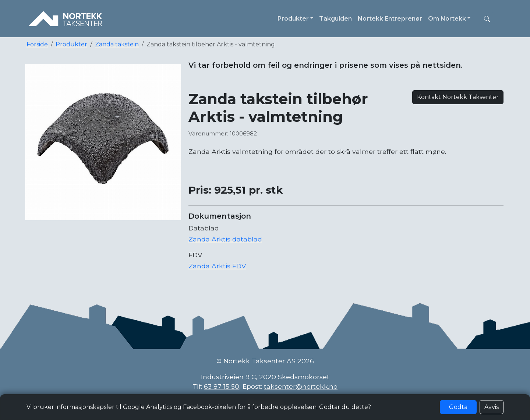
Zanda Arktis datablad (225, 239)
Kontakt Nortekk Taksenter (458, 97)
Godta (458, 407)
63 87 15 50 (222, 386)
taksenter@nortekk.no (301, 386)
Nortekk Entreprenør (390, 19)
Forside (37, 44)
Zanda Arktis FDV (217, 266)
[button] (487, 19)
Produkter (71, 44)
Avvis (492, 407)
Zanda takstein (117, 44)
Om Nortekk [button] (447, 19)
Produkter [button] (293, 19)
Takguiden (335, 19)
